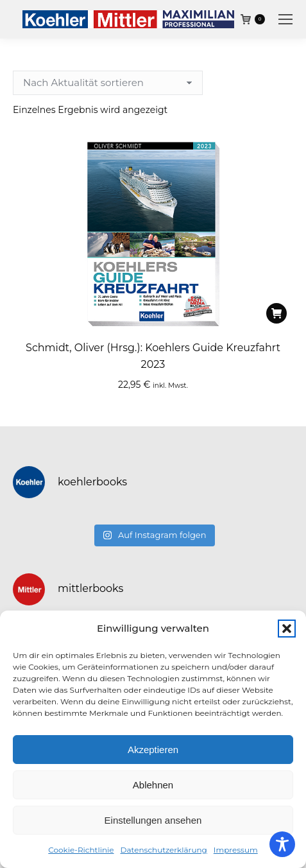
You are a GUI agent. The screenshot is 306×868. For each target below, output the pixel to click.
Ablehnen (153, 785)
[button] (287, 629)
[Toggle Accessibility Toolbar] (282, 844)
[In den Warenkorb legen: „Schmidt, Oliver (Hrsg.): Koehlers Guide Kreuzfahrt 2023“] (276, 313)
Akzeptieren (153, 750)
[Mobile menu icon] (285, 19)
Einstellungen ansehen (153, 820)
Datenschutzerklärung (164, 850)
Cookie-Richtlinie (81, 850)
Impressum (236, 850)
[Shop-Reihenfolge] (108, 83)
